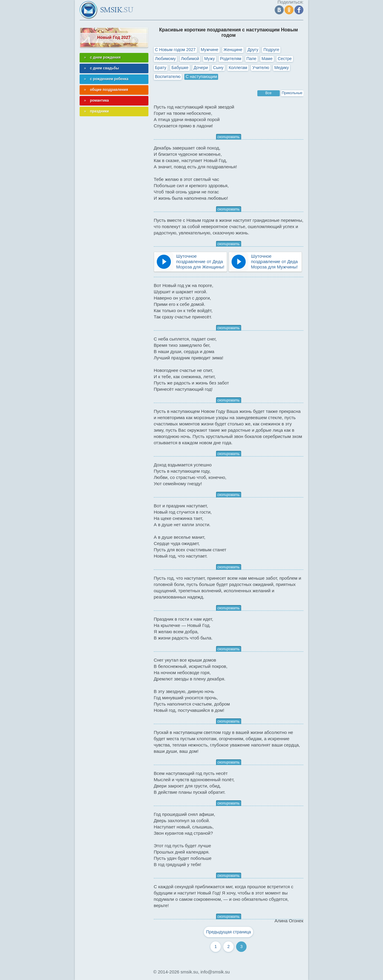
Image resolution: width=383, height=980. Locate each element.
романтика (99, 100)
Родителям (231, 59)
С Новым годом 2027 (175, 50)
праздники (99, 111)
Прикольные (292, 93)
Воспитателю (168, 77)
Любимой (190, 59)
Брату (161, 68)
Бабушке (180, 68)
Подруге (271, 50)
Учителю (261, 68)
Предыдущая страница (229, 932)
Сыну (218, 68)
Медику (282, 68)
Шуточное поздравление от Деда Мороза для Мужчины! (275, 261)
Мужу (210, 59)
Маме (267, 59)
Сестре (285, 59)
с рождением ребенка (109, 79)
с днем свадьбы (105, 68)
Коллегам (238, 68)
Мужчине (210, 50)
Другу (253, 50)
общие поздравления (109, 90)
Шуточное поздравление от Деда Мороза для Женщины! (200, 261)
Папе (251, 59)
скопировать (229, 137)
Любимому (165, 59)
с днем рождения (105, 57)
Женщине (233, 50)
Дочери (201, 68)
